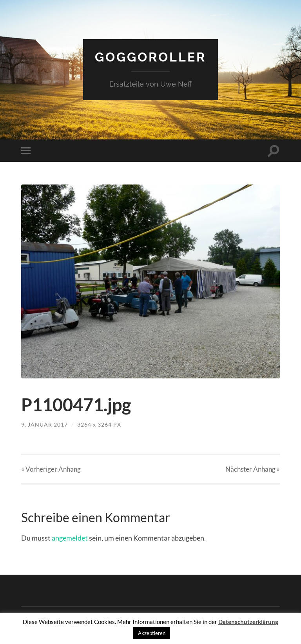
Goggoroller (150, 57)
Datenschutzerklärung (248, 622)
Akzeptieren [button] (152, 633)
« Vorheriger (51, 469)
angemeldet (70, 538)
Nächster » (253, 469)
